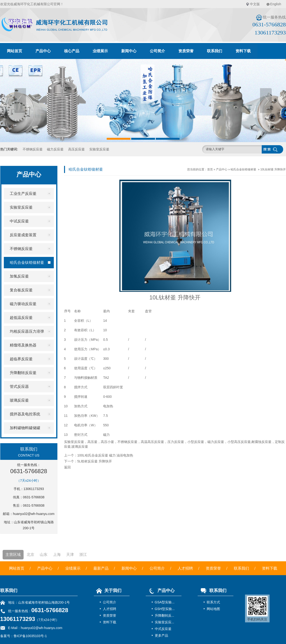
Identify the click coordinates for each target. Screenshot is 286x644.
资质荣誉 (186, 51)
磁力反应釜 (55, 149)
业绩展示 (100, 51)
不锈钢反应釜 (33, 149)
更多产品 (161, 635)
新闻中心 (129, 51)
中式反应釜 (163, 629)
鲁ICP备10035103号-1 (30, 636)
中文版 (255, 4)
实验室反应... (165, 622)
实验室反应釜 (99, 149)
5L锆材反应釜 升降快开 (95, 461)
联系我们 (215, 51)
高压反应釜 (76, 149)
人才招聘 (185, 568)
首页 (210, 169)
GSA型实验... (165, 602)
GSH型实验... (165, 609)
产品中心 (43, 51)
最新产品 (101, 568)
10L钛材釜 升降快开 (273, 169)
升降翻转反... (165, 615)
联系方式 (213, 602)
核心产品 (72, 51)
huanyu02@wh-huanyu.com (34, 514)
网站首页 (15, 51)
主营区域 (13, 555)
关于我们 (108, 591)
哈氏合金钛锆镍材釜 (243, 169)
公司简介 (157, 51)
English (276, 4)
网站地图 (213, 609)
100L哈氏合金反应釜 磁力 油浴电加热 (105, 455)
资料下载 (243, 51)
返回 (67, 467)
